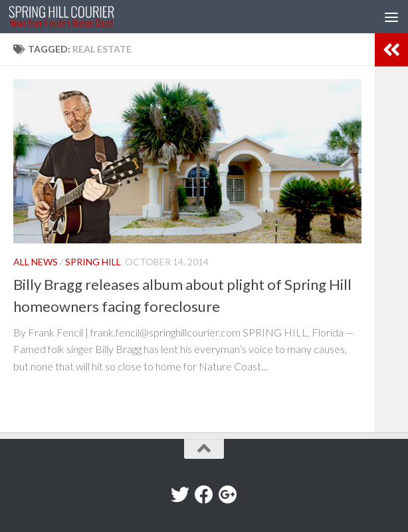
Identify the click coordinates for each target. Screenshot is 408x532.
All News (36, 262)
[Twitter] (180, 495)
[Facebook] (204, 495)
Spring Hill (93, 262)
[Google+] (228, 495)
